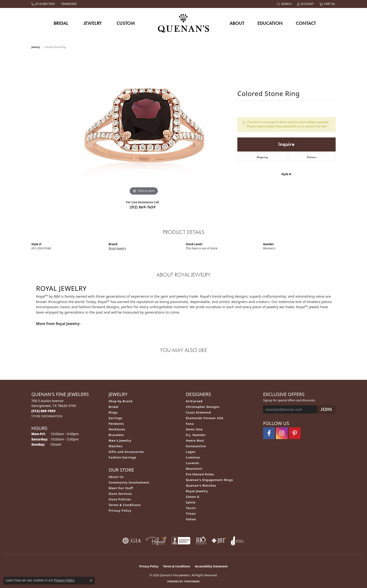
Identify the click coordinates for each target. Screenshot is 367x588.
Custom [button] (126, 23)
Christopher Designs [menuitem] (203, 407)
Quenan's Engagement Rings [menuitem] (209, 480)
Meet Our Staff (121, 488)
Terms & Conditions (125, 505)
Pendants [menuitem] (116, 424)
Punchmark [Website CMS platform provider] (192, 581)
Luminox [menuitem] (193, 457)
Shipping (262, 157)
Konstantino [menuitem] (196, 446)
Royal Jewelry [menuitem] (197, 491)
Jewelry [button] (93, 23)
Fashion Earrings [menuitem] (122, 457)
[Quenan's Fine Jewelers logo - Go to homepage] (184, 23)
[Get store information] (47, 416)
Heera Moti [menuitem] (195, 440)
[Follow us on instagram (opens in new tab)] (282, 433)
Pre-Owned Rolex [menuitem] (200, 474)
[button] (285, 4)
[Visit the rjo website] (201, 541)
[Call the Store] (43, 411)
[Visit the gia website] (132, 541)
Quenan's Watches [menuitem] (201, 485)
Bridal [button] (61, 23)
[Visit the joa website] (238, 541)
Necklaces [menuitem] (117, 429)
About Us (116, 477)
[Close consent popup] (91, 581)
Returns (312, 157)
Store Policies (120, 499)
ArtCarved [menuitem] (194, 401)
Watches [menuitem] (116, 446)
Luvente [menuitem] (193, 463)
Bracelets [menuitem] (116, 435)
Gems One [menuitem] (194, 429)
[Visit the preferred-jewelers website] (156, 541)
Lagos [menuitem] (191, 452)
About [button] (237, 23)
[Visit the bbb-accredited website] (181, 541)
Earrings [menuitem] (116, 418)
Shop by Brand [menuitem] (121, 401)
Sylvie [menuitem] (191, 502)
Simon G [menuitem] (193, 497)
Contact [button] (306, 23)
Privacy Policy (120, 510)
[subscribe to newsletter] (326, 409)
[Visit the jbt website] (219, 541)
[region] (144, 126)
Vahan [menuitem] (191, 519)
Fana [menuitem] (190, 424)
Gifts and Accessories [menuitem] (126, 452)
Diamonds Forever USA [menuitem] (205, 418)
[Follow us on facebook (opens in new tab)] (269, 433)
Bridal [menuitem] (114, 407)
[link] (44, 4)
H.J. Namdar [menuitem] (196, 435)
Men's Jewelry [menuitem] (120, 440)
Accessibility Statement (211, 566)
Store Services (120, 494)
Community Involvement (129, 482)
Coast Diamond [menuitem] (198, 412)
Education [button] (270, 23)
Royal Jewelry (117, 248)
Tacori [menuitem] (191, 508)
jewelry (36, 47)
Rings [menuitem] (113, 412)
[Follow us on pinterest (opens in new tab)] (295, 433)
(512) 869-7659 (143, 207)
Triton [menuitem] (191, 514)
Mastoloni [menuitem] (194, 469)
